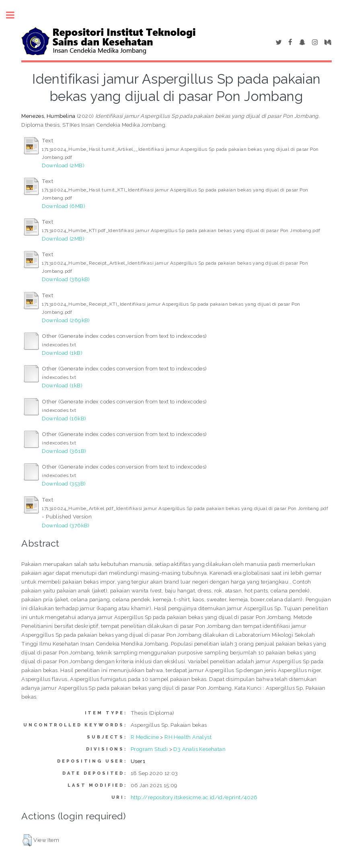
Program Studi (149, 749)
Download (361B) (64, 451)
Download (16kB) (64, 418)
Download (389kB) (66, 279)
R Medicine (145, 737)
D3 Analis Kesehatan (199, 749)
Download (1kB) (62, 353)
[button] (27, 840)
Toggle (14, 15)
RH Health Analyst (188, 737)
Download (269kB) (66, 320)
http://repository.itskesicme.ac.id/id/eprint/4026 (194, 797)
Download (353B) (64, 483)
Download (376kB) (66, 525)
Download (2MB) (63, 165)
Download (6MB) (64, 206)
